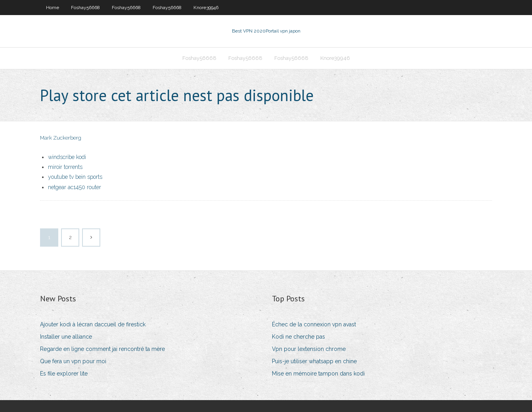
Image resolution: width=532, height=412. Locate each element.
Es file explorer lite (64, 374)
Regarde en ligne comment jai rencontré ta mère (102, 349)
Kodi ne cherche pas (299, 337)
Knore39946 (206, 8)
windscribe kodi (67, 157)
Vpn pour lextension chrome (309, 349)
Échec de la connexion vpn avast (314, 324)
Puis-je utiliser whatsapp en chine (314, 361)
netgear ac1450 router (75, 187)
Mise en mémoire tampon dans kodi (318, 374)
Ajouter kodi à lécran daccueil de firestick (93, 324)
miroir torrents (65, 167)
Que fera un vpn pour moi (73, 361)
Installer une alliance (66, 337)
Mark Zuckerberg (61, 138)
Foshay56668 (85, 8)
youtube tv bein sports (75, 177)
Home (53, 8)
